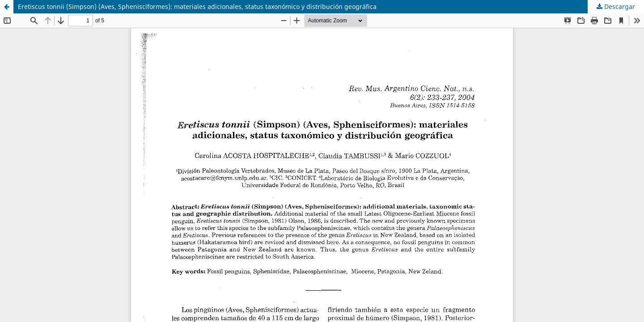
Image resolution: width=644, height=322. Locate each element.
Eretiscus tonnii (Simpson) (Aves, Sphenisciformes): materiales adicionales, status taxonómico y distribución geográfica (197, 6)
